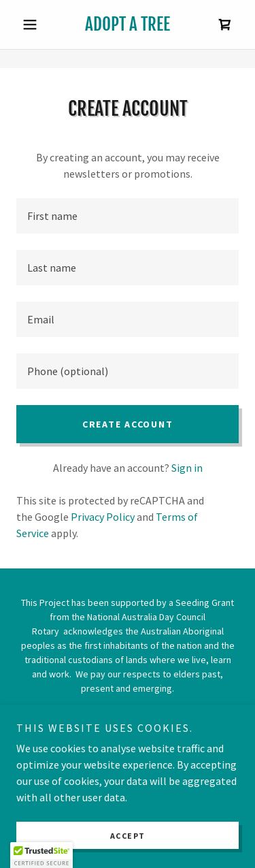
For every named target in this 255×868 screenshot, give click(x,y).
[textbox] (128, 216)
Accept (128, 836)
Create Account (128, 424)
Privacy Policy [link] (103, 517)
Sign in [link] (187, 468)
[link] (128, 25)
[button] (33, 25)
